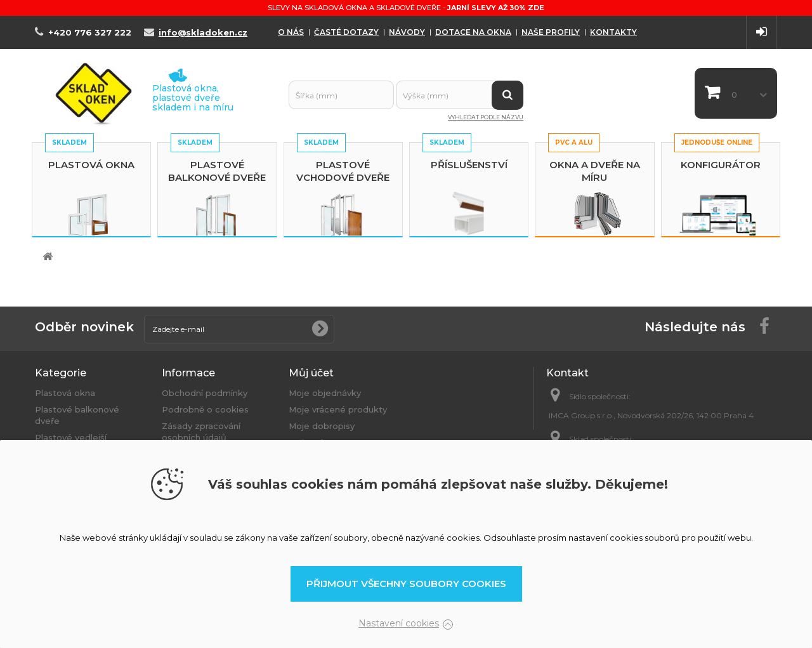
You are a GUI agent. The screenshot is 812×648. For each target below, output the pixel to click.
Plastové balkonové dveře (217, 171)
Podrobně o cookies (205, 409)
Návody (407, 32)
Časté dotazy (346, 32)
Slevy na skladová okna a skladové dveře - (406, 8)
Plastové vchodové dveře (343, 171)
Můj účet (311, 373)
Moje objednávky (325, 393)
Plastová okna (91, 165)
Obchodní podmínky (205, 393)
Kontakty (613, 32)
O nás (291, 32)
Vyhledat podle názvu (486, 117)
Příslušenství (469, 165)
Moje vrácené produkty (338, 409)
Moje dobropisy (322, 426)
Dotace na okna (473, 32)
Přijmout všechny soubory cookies (406, 584)
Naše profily (551, 32)
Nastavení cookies (399, 623)
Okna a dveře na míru (595, 171)
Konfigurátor (721, 165)
